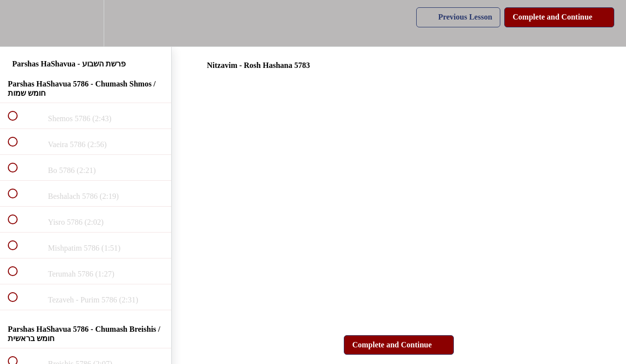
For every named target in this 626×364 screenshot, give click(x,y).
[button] (18, 23)
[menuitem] (86, 23)
